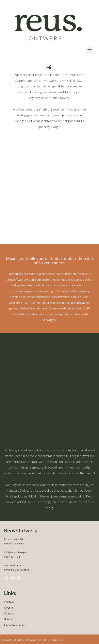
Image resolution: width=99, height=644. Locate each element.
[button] (89, 50)
